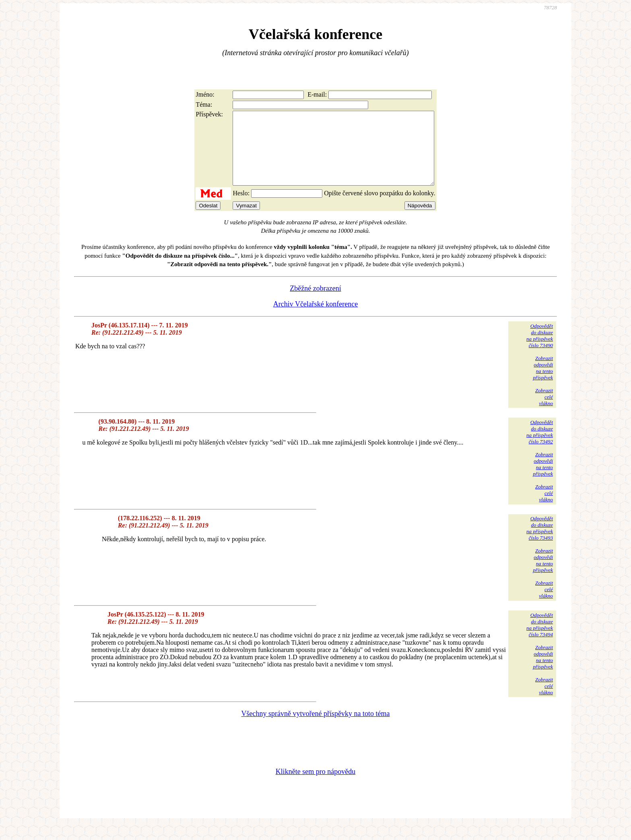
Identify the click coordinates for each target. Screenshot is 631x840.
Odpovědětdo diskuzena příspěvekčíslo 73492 (540, 446)
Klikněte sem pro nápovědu (315, 786)
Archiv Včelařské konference (316, 319)
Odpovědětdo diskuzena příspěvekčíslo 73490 (540, 350)
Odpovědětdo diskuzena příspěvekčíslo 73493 (540, 543)
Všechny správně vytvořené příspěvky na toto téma (316, 728)
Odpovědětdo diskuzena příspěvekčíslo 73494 (540, 639)
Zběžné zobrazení (315, 303)
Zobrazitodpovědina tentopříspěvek (543, 382)
